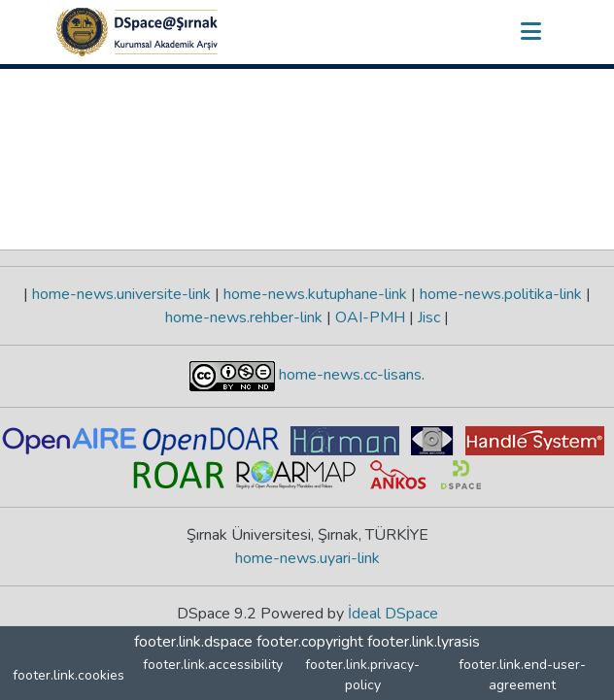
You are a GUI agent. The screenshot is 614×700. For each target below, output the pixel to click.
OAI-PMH (370, 317)
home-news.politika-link (501, 294)
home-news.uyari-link (307, 558)
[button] (137, 32)
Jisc (429, 317)
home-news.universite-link (121, 294)
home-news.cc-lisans (348, 375)
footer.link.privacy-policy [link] (362, 675)
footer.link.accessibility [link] (213, 665)
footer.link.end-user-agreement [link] (522, 675)
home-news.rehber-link (246, 317)
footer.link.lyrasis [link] (424, 642)
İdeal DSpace (393, 614)
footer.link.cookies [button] (68, 675)
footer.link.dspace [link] (193, 642)
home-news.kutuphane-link (315, 294)
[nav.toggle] (530, 32)
